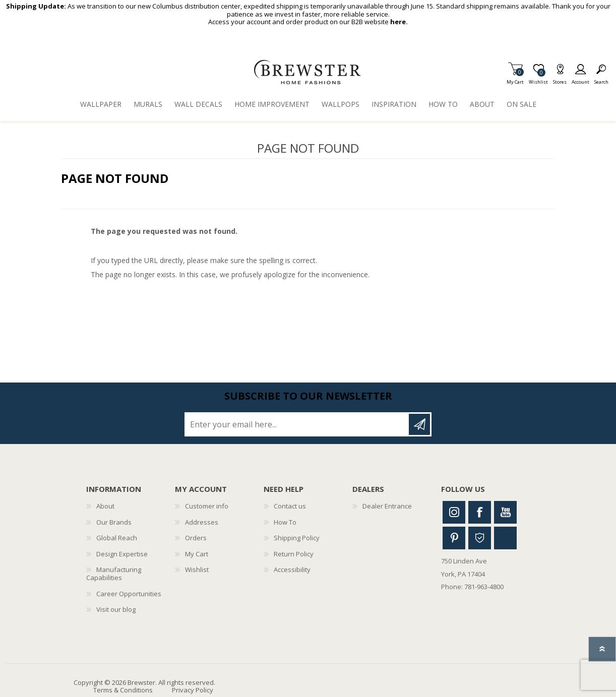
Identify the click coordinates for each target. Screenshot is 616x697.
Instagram (454, 512)
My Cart (515, 79)
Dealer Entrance (387, 506)
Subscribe (419, 424)
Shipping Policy (297, 538)
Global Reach (117, 538)
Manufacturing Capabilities (114, 574)
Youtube (505, 512)
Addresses (202, 522)
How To (285, 522)
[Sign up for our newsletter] (297, 424)
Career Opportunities (129, 594)
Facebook (480, 512)
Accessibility (292, 569)
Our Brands (114, 522)
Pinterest (454, 538)
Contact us (290, 506)
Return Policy (294, 554)
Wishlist (197, 569)
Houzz (480, 538)
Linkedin (505, 538)
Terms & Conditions (123, 690)
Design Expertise (122, 554)
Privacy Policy (193, 690)
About (105, 506)
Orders (196, 538)
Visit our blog (116, 609)
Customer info (207, 506)
